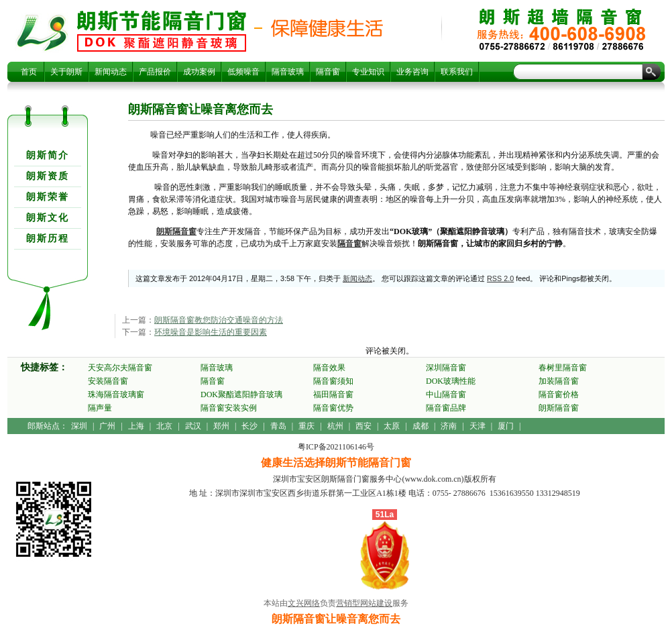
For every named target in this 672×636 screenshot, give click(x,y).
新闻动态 (111, 72)
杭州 (335, 426)
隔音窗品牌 (446, 408)
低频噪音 (243, 72)
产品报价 (155, 72)
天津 (478, 426)
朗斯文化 (48, 218)
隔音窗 (328, 72)
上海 (136, 426)
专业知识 (368, 72)
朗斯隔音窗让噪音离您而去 (162, 31)
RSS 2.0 (500, 278)
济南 (449, 426)
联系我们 (457, 72)
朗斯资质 (48, 176)
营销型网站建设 (364, 603)
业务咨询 (412, 72)
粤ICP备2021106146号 (336, 447)
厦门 (506, 426)
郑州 (221, 426)
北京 (164, 426)
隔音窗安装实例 (229, 408)
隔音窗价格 (559, 394)
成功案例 (199, 72)
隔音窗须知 (333, 381)
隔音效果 (329, 368)
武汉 (193, 426)
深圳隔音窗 (446, 368)
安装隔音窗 (108, 381)
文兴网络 (304, 603)
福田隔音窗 (333, 394)
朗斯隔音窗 (176, 231)
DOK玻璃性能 (451, 381)
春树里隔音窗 (563, 368)
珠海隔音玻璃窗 (116, 394)
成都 (421, 426)
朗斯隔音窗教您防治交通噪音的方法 (219, 320)
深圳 (79, 426)
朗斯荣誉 (48, 197)
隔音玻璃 (288, 72)
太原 (392, 426)
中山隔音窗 (446, 394)
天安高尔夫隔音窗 (120, 368)
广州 (107, 426)
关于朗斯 (66, 72)
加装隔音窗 (559, 381)
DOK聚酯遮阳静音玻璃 (241, 394)
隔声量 (100, 408)
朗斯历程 (48, 238)
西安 (363, 426)
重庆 (306, 426)
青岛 (278, 426)
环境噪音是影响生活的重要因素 (211, 332)
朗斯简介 (48, 155)
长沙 (249, 426)
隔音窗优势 (333, 408)
